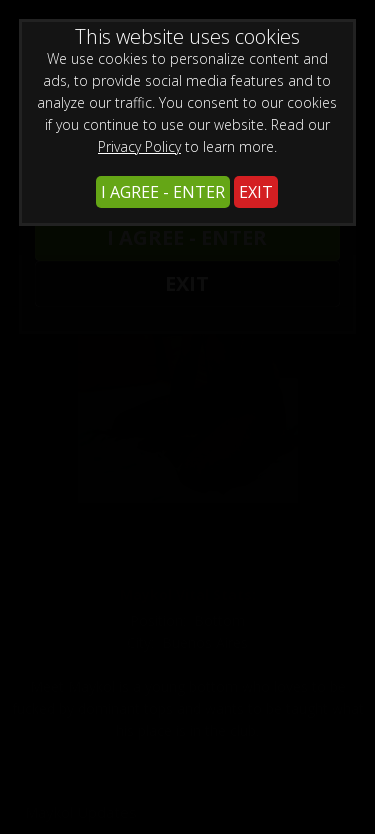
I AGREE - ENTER (163, 192)
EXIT (256, 192)
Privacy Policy (139, 146)
